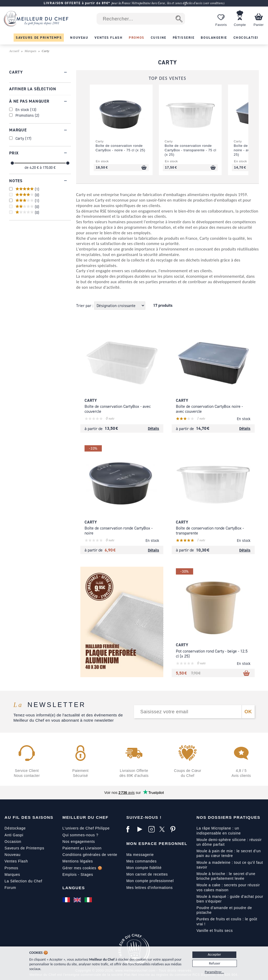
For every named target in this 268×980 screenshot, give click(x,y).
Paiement (71, 848)
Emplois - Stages (78, 875)
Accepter (214, 954)
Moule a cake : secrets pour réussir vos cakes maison (228, 887)
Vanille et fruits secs (215, 931)
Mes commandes (142, 861)
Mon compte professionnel (150, 881)
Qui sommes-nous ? (80, 835)
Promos (11, 868)
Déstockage (15, 828)
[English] (78, 900)
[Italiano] (89, 900)
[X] (164, 829)
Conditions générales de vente (90, 855)
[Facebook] (131, 829)
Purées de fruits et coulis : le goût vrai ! (227, 921)
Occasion (13, 842)
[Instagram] (153, 829)
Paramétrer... (214, 972)
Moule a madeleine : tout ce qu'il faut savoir (230, 865)
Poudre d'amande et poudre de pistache (224, 910)
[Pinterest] (175, 829)
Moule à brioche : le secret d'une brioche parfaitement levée (226, 876)
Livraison (93, 848)
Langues (74, 888)
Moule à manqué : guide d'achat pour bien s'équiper (230, 899)
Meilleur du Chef (86, 817)
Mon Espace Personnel (157, 843)
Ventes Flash (16, 861)
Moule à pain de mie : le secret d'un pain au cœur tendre (229, 853)
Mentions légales (78, 861)
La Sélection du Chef (23, 881)
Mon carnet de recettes (147, 874)
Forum (10, 888)
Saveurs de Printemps (24, 848)
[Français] (67, 900)
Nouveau (12, 855)
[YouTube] (142, 829)
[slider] (12, 163)
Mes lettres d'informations (150, 888)
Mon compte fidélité (144, 868)
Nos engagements (79, 842)
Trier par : (85, 306)
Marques (30, 51)
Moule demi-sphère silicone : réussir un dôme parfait (229, 842)
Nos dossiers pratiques (228, 817)
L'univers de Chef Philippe (86, 828)
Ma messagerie (140, 855)
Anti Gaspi (14, 835)
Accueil (14, 51)
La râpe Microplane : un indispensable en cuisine (219, 831)
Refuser (214, 963)
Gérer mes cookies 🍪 (82, 868)
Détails (153, 428)
